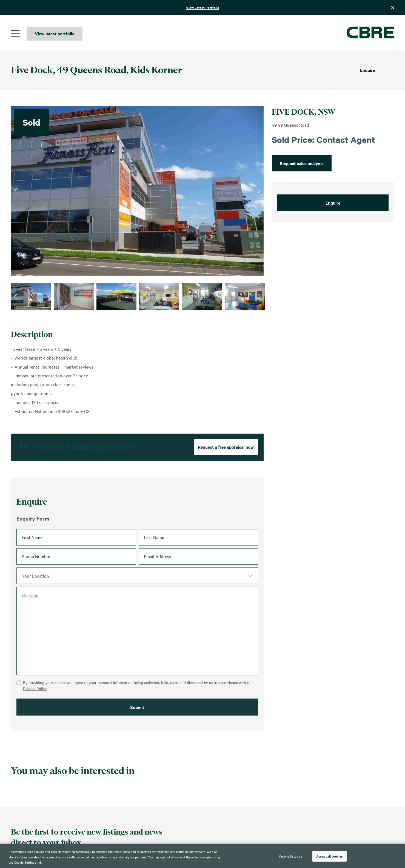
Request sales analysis (302, 163)
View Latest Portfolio (203, 8)
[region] (202, 856)
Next (259, 191)
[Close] (396, 855)
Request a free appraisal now (226, 466)
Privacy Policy (35, 717)
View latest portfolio (55, 33)
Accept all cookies (330, 856)
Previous (15, 191)
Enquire (367, 70)
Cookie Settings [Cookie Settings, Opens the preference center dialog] (291, 856)
